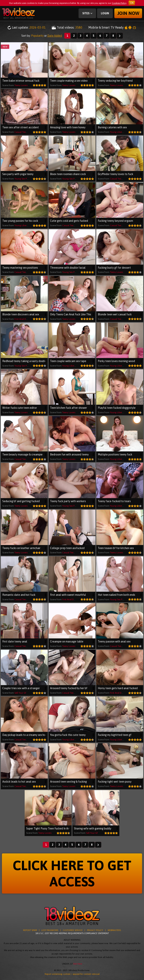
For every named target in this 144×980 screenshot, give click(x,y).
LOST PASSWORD (50, 930)
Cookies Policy (119, 3)
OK (132, 3)
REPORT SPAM (30, 930)
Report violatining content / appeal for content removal (72, 974)
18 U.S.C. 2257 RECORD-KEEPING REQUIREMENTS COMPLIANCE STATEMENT (72, 933)
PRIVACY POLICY (95, 930)
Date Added (55, 36)
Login (105, 13)
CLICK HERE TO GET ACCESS (72, 873)
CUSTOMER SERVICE (73, 930)
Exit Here (78, 964)
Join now (128, 13)
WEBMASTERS (114, 930)
